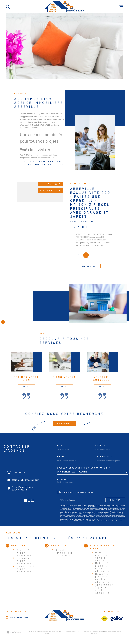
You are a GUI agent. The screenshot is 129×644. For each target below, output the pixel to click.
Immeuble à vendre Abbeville (26, 569)
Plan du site (81, 631)
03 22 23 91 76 (18, 472)
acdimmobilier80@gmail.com (26, 480)
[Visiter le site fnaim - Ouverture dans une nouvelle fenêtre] (104, 619)
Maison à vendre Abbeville (24, 561)
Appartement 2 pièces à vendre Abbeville (105, 589)
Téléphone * (104, 457)
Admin (101, 631)
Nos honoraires (71, 631)
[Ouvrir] (8, 7)
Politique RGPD (117, 631)
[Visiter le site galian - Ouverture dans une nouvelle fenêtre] (117, 619)
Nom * (61, 445)
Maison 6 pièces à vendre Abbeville (103, 578)
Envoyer (115, 500)
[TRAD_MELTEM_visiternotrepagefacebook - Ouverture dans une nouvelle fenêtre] (3, 322)
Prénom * (102, 445)
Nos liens (108, 631)
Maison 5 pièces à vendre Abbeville (103, 567)
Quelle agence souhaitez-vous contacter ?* (84, 468)
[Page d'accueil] (64, 7)
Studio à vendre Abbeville (24, 553)
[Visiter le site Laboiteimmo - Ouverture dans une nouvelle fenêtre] (14, 632)
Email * (62, 457)
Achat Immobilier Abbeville (64, 553)
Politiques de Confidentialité (88, 521)
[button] (25, 500)
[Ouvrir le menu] (121, 7)
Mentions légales (92, 631)
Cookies (94, 633)
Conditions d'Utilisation (104, 521)
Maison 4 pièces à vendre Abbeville (103, 556)
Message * (64, 479)
